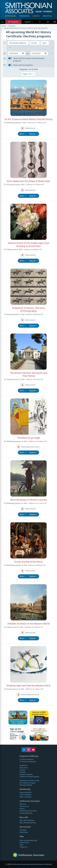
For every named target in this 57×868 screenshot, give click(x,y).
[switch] (10, 58)
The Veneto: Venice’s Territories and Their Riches (28, 374)
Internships (24, 832)
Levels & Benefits (26, 792)
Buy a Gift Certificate (27, 820)
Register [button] (33, 134)
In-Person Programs (28, 762)
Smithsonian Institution (43, 864)
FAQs (21, 845)
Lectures (23, 772)
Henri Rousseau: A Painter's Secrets (29, 500)
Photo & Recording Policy (28, 840)
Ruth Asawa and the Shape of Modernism (28, 181)
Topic (45, 43)
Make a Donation (26, 797)
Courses (22, 770)
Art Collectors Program (28, 783)
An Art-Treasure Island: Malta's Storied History (29, 119)
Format (34, 43)
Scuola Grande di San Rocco (28, 562)
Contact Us (23, 847)
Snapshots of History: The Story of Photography (29, 309)
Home (4, 26)
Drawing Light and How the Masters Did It (28, 685)
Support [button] (28, 22)
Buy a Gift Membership (28, 823)
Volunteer (23, 830)
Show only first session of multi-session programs (29, 60)
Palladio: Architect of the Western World (29, 624)
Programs (13, 22)
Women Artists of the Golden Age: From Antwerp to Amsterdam (29, 244)
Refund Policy (24, 843)
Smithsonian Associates (21, 864)
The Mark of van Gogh (29, 438)
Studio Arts (23, 765)
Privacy (22, 809)
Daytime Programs (26, 774)
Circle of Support (25, 795)
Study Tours (24, 768)
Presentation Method (18, 43)
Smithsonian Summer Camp (29, 781)
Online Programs (27, 759)
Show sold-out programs (23, 65)
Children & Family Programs (29, 777)
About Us (23, 804)
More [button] (24, 134)
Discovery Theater (26, 785)
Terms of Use (24, 806)
